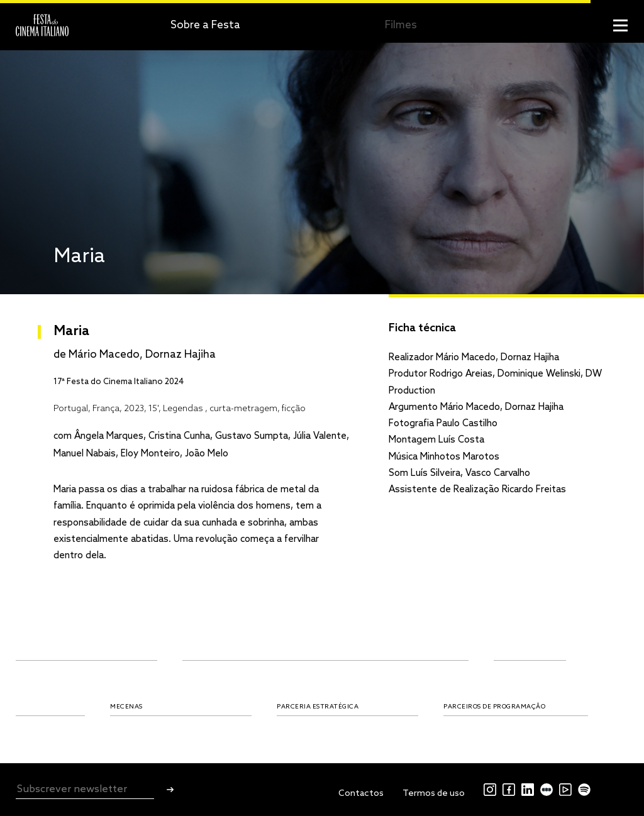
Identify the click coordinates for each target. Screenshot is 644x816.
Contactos (361, 794)
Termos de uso (434, 794)
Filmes (401, 25)
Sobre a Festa (205, 25)
